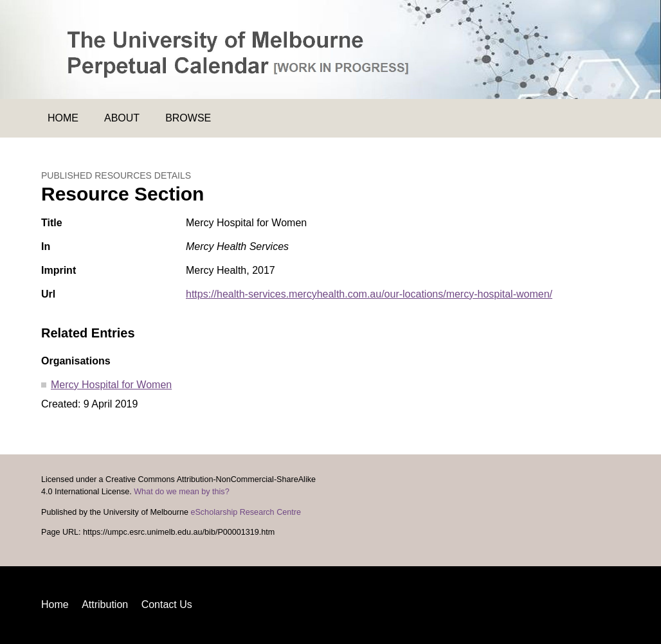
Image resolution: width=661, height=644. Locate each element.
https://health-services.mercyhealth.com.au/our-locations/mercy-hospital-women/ (369, 294)
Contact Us (167, 604)
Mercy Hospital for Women (111, 385)
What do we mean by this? (181, 492)
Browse (188, 118)
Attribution (105, 604)
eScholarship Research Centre (246, 512)
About (122, 118)
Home (63, 118)
